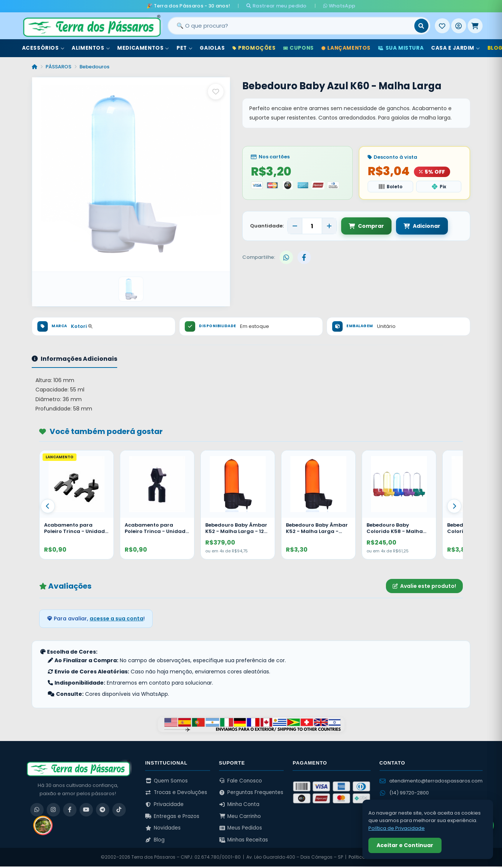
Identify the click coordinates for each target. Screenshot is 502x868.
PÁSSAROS (58, 67)
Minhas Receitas (244, 840)
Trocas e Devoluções (176, 792)
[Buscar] (421, 26)
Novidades (163, 828)
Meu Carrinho (240, 816)
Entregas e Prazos (172, 816)
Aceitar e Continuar (405, 845)
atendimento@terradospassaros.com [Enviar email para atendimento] (431, 781)
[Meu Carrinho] (475, 26)
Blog (155, 840)
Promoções (254, 48)
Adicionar (422, 226)
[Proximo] (454, 506)
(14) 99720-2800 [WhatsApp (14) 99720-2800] (404, 793)
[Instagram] (53, 810)
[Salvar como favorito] (216, 92)
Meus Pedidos (241, 828)
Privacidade (164, 804)
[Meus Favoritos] (442, 26)
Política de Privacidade (397, 828)
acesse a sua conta (116, 619)
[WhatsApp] (37, 810)
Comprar (366, 226)
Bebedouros (94, 67)
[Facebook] (70, 810)
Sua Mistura (401, 48)
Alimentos (91, 48)
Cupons (299, 48)
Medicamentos (143, 48)
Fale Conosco (241, 781)
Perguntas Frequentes (251, 792)
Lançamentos (346, 48)
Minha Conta (239, 804)
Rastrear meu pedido (276, 6)
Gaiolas (212, 48)
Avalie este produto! (424, 586)
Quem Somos (166, 781)
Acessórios (43, 48)
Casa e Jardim (455, 48)
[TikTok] (119, 810)
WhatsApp (339, 6)
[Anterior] (48, 506)
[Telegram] (103, 810)
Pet (184, 48)
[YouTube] (86, 810)
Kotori (82, 326)
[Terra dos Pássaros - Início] (91, 26)
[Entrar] (459, 26)
